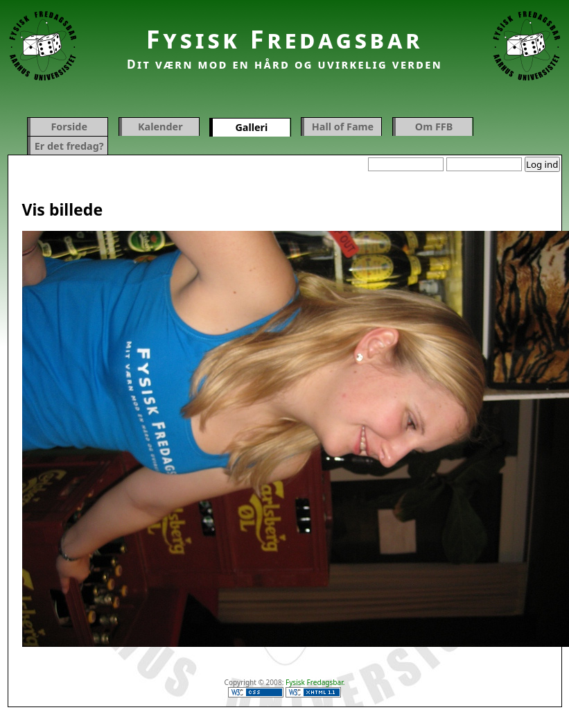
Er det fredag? (69, 146)
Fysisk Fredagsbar (285, 39)
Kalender (160, 127)
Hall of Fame (343, 127)
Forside (69, 127)
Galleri (251, 127)
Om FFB (434, 127)
